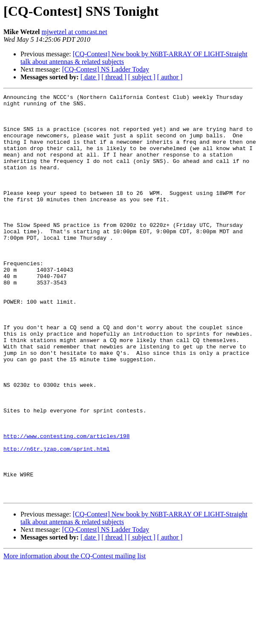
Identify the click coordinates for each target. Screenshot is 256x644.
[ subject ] (142, 77)
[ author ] (170, 77)
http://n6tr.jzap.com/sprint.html (57, 520)
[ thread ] (114, 77)
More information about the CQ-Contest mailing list (75, 637)
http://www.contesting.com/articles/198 (66, 505)
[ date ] (90, 77)
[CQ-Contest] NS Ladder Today (106, 69)
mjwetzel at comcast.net (74, 32)
